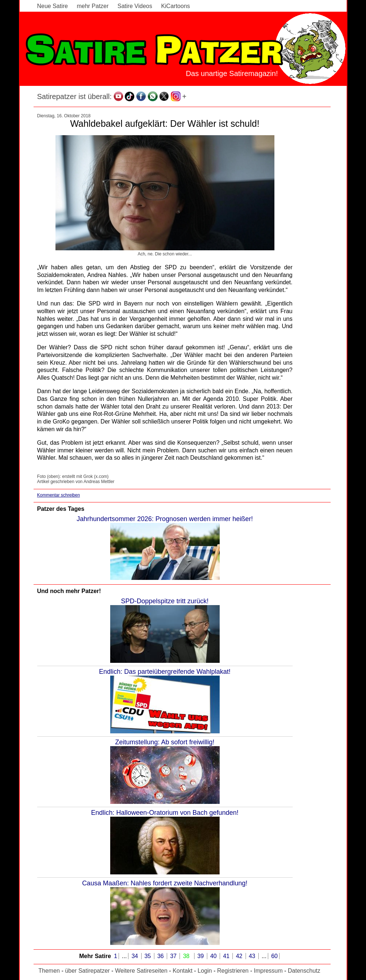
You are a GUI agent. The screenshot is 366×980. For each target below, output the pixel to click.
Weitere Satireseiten (141, 971)
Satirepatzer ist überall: (75, 96)
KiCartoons (175, 6)
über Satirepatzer (87, 971)
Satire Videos (135, 6)
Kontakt (182, 971)
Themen (49, 971)
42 (240, 956)
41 (227, 956)
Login (205, 971)
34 (135, 956)
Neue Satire (53, 6)
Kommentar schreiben (59, 495)
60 (274, 956)
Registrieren (233, 971)
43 (253, 956)
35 (149, 956)
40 (214, 956)
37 (174, 956)
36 (161, 956)
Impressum (268, 971)
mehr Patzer (93, 6)
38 (187, 956)
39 (201, 956)
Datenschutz (304, 971)
